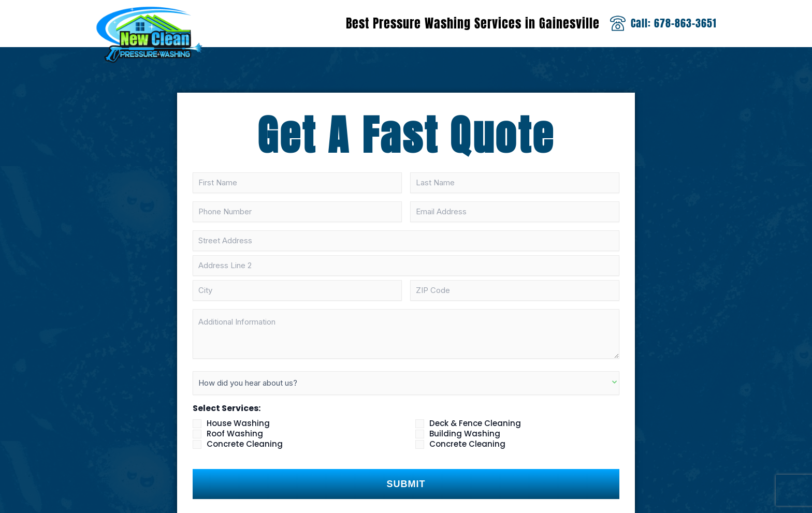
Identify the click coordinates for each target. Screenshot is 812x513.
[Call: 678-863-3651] (618, 23)
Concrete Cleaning (245, 444)
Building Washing (465, 434)
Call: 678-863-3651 (674, 23)
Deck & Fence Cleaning (475, 423)
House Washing (238, 423)
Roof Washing (235, 434)
